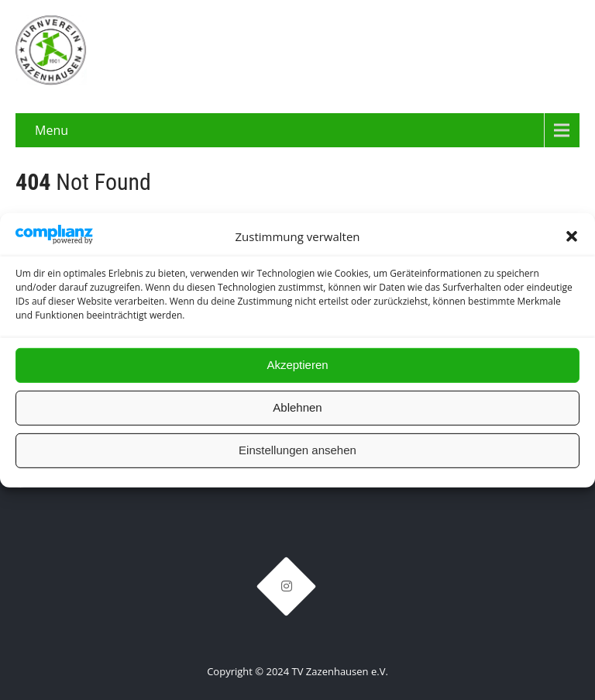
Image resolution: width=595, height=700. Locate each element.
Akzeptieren (297, 365)
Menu (52, 130)
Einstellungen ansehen (297, 450)
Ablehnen (297, 407)
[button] (572, 236)
